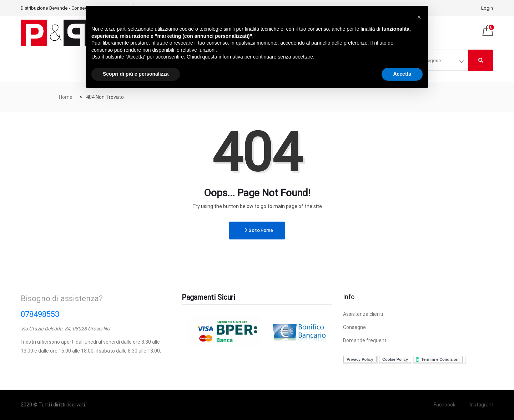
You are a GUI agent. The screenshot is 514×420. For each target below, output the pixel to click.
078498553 (40, 314)
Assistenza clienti (363, 314)
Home (66, 97)
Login (487, 8)
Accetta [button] (402, 74)
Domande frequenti (365, 340)
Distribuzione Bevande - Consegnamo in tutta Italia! (74, 8)
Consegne (354, 327)
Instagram (482, 405)
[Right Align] (481, 60)
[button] (419, 17)
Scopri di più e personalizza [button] (136, 74)
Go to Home (257, 231)
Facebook (445, 405)
